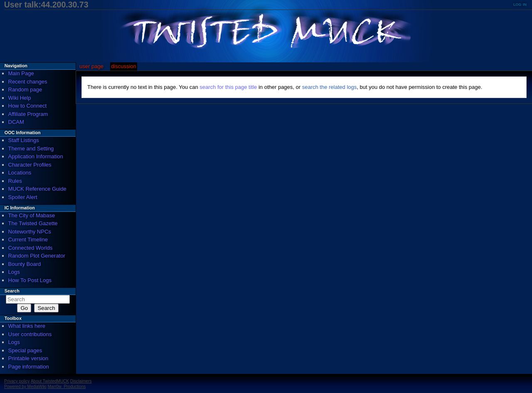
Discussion (124, 66)
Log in (520, 4)
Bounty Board (25, 264)
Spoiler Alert (23, 197)
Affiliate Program (28, 114)
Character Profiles (30, 165)
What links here (27, 326)
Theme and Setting (31, 149)
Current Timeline (28, 239)
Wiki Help (20, 98)
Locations (20, 173)
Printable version (28, 358)
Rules (15, 181)
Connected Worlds (31, 248)
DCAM (16, 122)
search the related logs (330, 87)
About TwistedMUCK (50, 381)
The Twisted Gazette (33, 223)
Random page (25, 90)
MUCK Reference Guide (37, 189)
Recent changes (28, 82)
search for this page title (228, 87)
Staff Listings (24, 140)
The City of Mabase (32, 215)
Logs (14, 272)
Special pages (25, 350)
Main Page (21, 73)
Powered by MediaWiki (25, 387)
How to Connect (28, 106)
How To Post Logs (30, 280)
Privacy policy (17, 381)
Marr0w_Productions (67, 387)
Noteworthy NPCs (30, 232)
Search (12, 291)
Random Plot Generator (37, 256)
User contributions (30, 334)
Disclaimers (81, 381)
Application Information (36, 156)
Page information (29, 367)
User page (91, 66)
